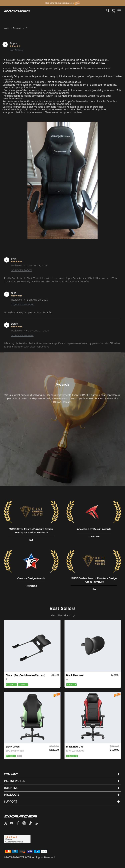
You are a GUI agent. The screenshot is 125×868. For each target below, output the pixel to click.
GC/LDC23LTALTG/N (22, 305)
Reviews (17, 28)
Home (6, 28)
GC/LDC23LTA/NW (21, 270)
